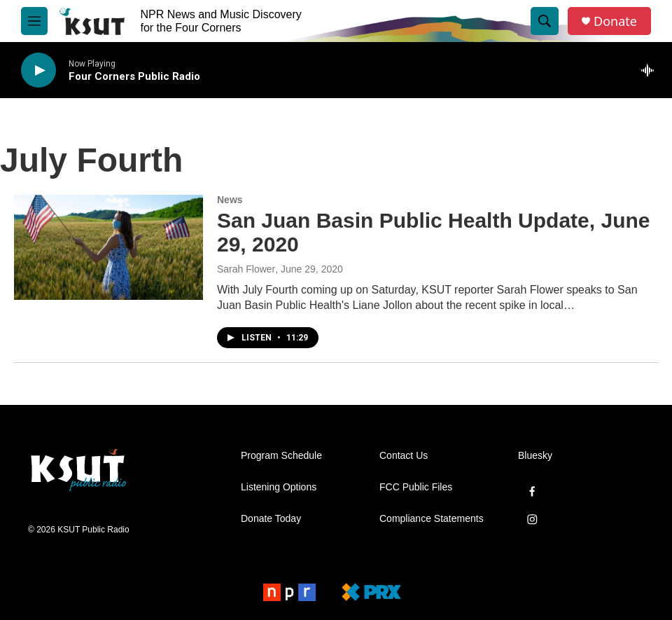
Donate (615, 21)
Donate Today (271, 519)
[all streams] (651, 70)
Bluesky (535, 456)
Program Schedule (281, 456)
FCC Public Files (416, 487)
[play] (38, 70)
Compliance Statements (432, 519)
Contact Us (404, 456)
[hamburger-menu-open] (34, 21)
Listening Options (279, 487)
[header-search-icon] (545, 21)
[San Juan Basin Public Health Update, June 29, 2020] (108, 247)
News (230, 200)
